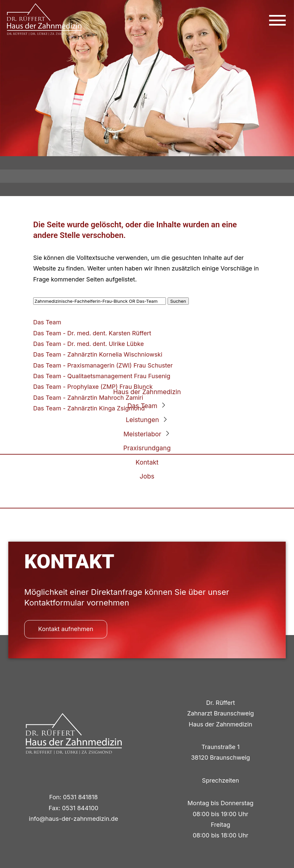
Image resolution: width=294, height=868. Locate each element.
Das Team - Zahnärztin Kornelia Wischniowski (98, 354)
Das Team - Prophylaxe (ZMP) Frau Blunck (93, 387)
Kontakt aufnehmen (66, 629)
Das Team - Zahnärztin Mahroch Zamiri (88, 398)
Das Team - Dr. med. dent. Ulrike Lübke (88, 344)
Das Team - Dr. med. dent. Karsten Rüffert (92, 333)
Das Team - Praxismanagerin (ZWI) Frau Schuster (103, 365)
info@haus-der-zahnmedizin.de (73, 819)
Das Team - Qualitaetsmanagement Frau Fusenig (102, 376)
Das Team (47, 322)
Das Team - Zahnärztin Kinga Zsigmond (89, 408)
